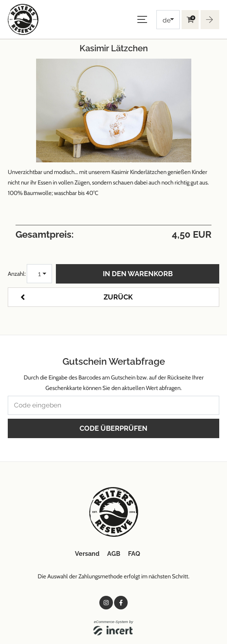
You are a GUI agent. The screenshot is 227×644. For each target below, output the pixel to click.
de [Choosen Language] (167, 20)
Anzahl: (17, 274)
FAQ (134, 554)
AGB (114, 554)
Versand (87, 554)
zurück (118, 297)
